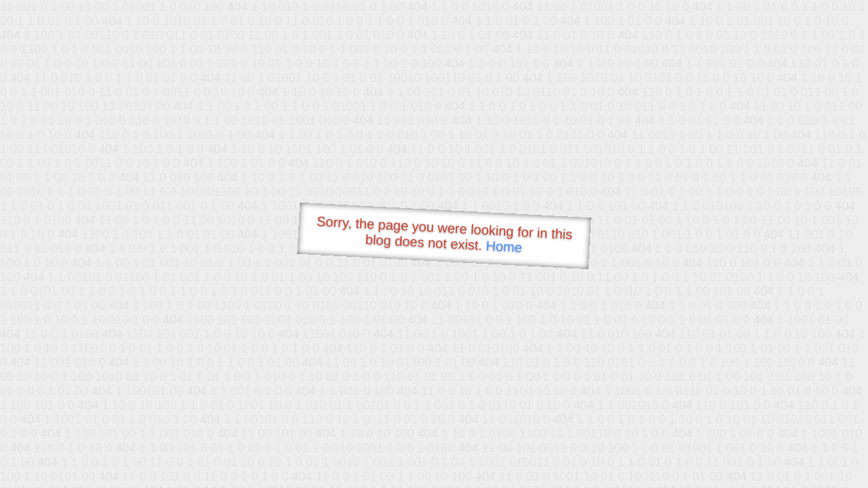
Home (504, 246)
